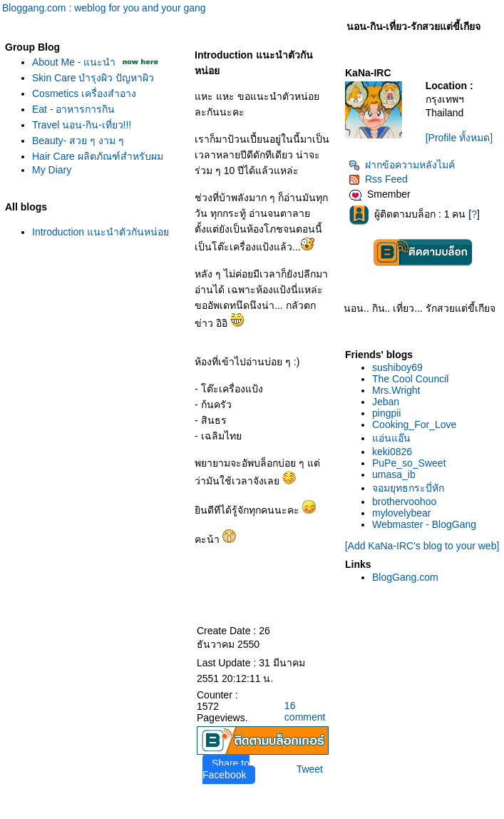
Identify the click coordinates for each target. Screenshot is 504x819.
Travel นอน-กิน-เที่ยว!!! (82, 125)
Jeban (386, 402)
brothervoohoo (404, 502)
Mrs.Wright (396, 390)
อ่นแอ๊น (391, 438)
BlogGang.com (405, 577)
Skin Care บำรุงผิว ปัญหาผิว (93, 78)
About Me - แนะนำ (74, 62)
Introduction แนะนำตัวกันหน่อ (101, 232)
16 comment (305, 711)
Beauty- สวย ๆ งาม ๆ (78, 141)
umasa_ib (394, 474)
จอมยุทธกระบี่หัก (408, 488)
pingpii (386, 413)
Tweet (310, 769)
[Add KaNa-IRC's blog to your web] (422, 546)
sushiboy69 (397, 367)
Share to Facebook (226, 769)
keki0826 (392, 452)
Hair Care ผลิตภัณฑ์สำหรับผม (98, 156)
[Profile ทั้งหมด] (459, 138)
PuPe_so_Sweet (409, 463)
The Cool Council (410, 379)
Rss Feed (378, 179)
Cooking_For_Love (414, 424)
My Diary (52, 170)
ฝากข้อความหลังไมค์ (402, 165)
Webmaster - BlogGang (424, 524)
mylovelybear (401, 513)
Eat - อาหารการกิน (73, 109)
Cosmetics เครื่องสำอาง (84, 93)
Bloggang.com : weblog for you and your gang (104, 8)
